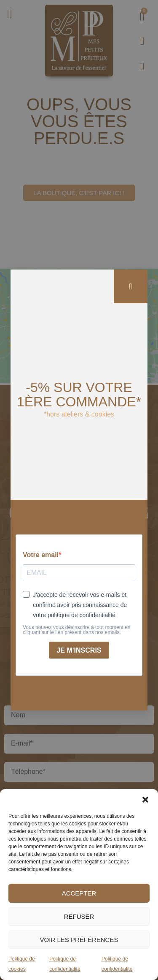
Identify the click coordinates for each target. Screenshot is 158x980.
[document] (79, 490)
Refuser (79, 916)
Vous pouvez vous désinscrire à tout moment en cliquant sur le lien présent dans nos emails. (76, 630)
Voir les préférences (79, 940)
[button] (145, 800)
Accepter (79, 893)
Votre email (41, 555)
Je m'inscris (79, 650)
